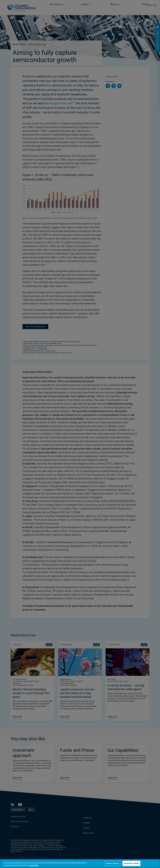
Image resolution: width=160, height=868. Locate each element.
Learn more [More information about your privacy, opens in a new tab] (34, 865)
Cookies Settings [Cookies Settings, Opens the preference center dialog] (112, 863)
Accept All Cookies (131, 863)
